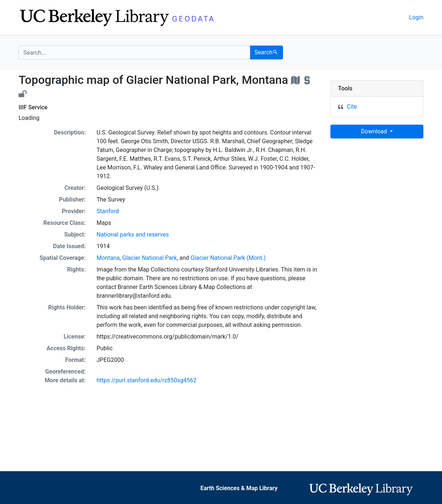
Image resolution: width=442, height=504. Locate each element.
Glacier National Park (150, 258)
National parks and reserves (133, 235)
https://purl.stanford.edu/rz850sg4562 (147, 380)
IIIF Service (33, 107)
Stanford (108, 211)
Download (375, 131)
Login (416, 17)
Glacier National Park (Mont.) (228, 258)
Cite (352, 107)
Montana (108, 258)
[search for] (134, 52)
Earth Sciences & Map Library (239, 488)
